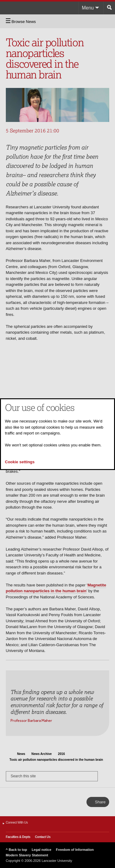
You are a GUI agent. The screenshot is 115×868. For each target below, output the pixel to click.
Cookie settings (20, 462)
